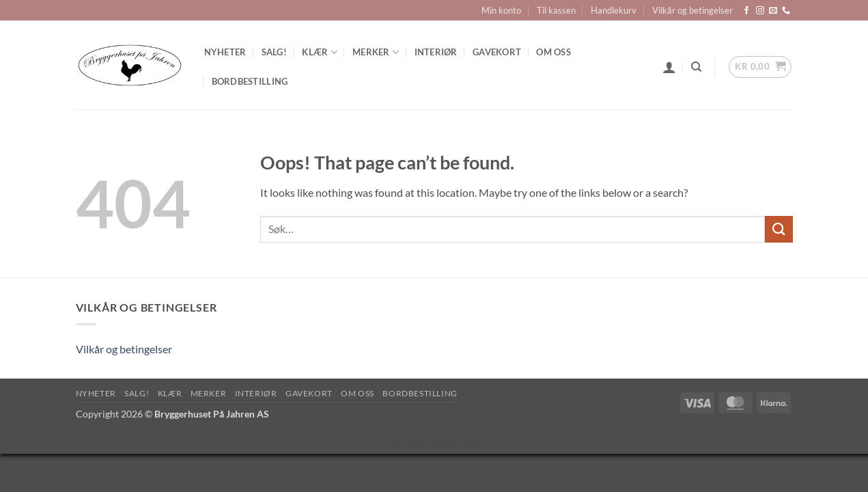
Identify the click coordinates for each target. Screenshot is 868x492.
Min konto (501, 10)
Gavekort (497, 52)
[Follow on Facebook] (746, 11)
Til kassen (556, 10)
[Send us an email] (773, 11)
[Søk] (696, 67)
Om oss (554, 52)
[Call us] (786, 11)
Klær (319, 52)
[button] (669, 67)
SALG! (274, 52)
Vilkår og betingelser (692, 10)
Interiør (436, 52)
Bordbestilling (250, 81)
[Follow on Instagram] (760, 11)
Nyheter (225, 52)
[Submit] (779, 229)
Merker (376, 52)
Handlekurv (614, 10)
